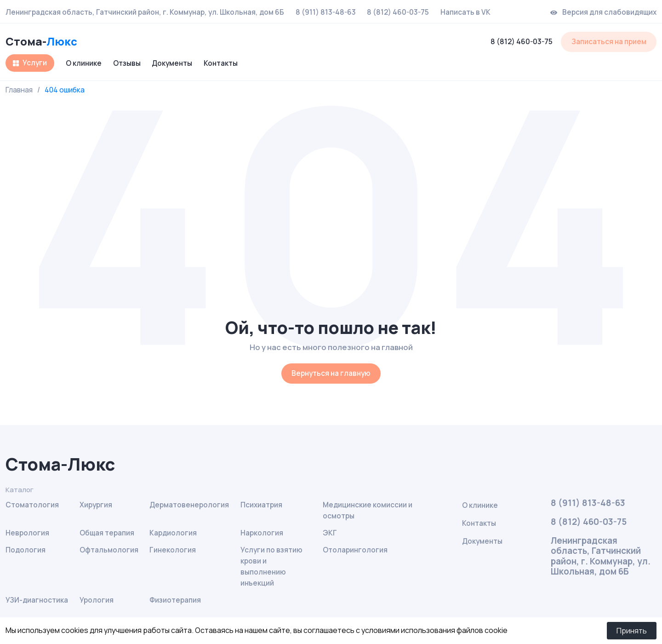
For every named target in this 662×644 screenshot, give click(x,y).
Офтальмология (109, 550)
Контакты (221, 63)
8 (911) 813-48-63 (326, 12)
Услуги (35, 63)
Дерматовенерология (189, 505)
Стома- (41, 42)
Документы (172, 63)
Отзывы (127, 63)
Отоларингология (355, 550)
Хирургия (96, 505)
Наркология (262, 533)
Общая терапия (107, 533)
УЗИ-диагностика (37, 600)
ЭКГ (330, 533)
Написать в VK (465, 12)
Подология (26, 550)
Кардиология (173, 533)
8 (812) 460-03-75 (398, 12)
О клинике (84, 63)
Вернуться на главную (331, 373)
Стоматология (32, 505)
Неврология (27, 533)
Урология (97, 600)
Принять (632, 631)
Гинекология (173, 550)
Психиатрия (261, 505)
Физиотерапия (175, 600)
